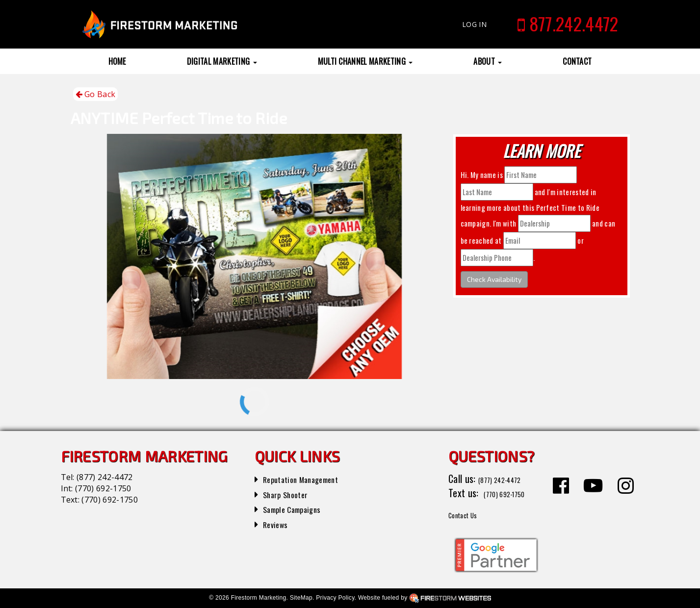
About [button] (488, 61)
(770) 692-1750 (103, 488)
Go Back (96, 94)
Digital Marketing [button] (222, 61)
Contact (577, 61)
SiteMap (301, 598)
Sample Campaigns (299, 508)
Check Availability (494, 279)
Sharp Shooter (291, 494)
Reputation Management (310, 479)
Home (117, 61)
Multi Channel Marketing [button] (365, 61)
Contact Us (470, 514)
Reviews (278, 524)
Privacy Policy (335, 598)
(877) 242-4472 (104, 477)
